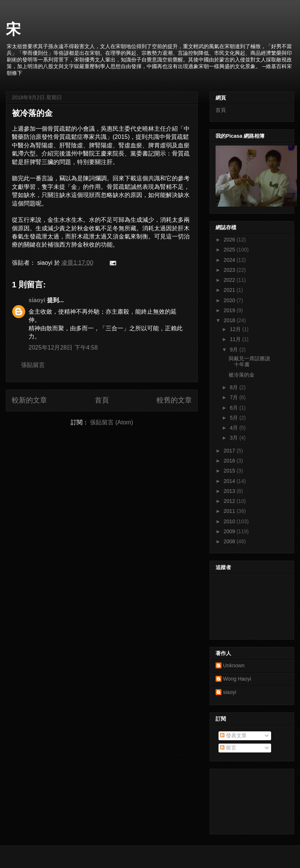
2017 (230, 451)
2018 (230, 320)
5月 (234, 418)
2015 (230, 471)
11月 (236, 339)
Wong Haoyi (237, 679)
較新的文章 (29, 400)
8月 (234, 387)
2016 (230, 461)
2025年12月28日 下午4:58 (63, 348)
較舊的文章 (174, 400)
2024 (230, 260)
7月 (234, 397)
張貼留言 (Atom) (111, 422)
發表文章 (233, 735)
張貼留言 (33, 365)
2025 (230, 250)
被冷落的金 (32, 113)
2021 (230, 290)
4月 (234, 428)
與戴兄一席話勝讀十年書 (249, 362)
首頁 (102, 400)
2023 (230, 270)
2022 (230, 280)
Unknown (234, 665)
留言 (228, 748)
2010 (230, 521)
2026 (230, 240)
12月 (236, 329)
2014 (230, 481)
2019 (230, 310)
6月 (234, 408)
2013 (230, 491)
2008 (230, 541)
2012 (230, 501)
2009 (230, 531)
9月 (234, 350)
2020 (230, 300)
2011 (230, 511)
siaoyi (37, 300)
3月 (234, 438)
